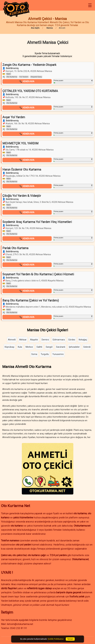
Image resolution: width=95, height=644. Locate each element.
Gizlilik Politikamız (56, 639)
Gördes (72, 340)
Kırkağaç (83, 340)
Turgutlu (45, 354)
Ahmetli (12, 340)
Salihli (39, 347)
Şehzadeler (74, 347)
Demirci (45, 340)
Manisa (50, 28)
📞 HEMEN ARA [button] (27, 81)
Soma (34, 354)
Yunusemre (58, 354)
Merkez (29, 347)
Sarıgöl (49, 347)
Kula (20, 347)
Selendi (87, 347)
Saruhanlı (61, 347)
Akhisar (23, 340)
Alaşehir (34, 340)
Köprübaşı (9, 347)
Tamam (70, 639)
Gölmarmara (59, 340)
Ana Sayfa (35, 28)
